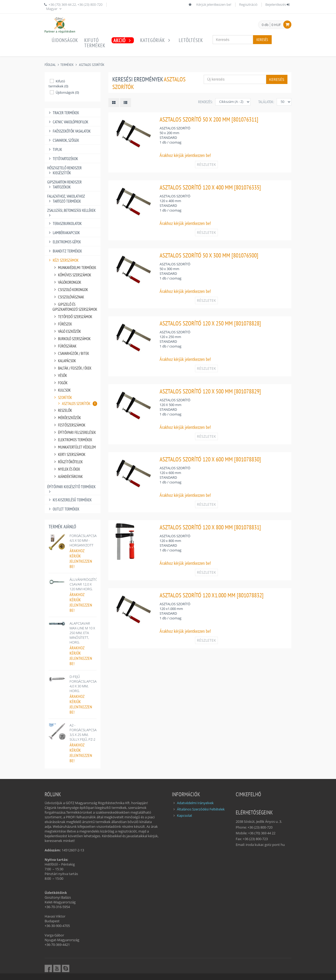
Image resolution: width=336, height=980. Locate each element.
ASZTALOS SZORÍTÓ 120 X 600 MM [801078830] (210, 459)
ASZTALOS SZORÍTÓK (92, 65)
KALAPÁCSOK (64, 361)
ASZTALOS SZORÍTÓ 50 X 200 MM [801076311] (209, 119)
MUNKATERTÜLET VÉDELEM (74, 447)
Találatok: (266, 102)
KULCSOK (62, 390)
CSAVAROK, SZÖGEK (63, 140)
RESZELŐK (62, 410)
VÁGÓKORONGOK (67, 282)
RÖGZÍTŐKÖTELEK (68, 462)
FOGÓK (60, 383)
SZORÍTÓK (62, 397)
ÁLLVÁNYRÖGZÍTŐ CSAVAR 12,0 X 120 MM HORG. (84, 584)
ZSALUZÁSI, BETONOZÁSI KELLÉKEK (71, 210)
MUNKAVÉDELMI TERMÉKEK (74, 268)
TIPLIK (55, 149)
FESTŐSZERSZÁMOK (69, 425)
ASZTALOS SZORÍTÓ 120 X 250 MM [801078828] (210, 323)
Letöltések (191, 40)
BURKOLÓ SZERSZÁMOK (72, 339)
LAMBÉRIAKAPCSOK (64, 233)
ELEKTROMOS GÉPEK (64, 242)
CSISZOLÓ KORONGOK (70, 290)
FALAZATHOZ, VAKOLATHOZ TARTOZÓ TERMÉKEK (66, 199)
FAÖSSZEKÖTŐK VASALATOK (69, 131)
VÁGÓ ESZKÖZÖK (67, 331)
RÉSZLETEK (206, 164)
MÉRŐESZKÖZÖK (67, 418)
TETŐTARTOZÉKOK (63, 159)
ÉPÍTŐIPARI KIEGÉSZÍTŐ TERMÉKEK (71, 487)
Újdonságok (65, 40)
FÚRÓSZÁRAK (64, 346)
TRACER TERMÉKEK (63, 113)
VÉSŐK (60, 375)
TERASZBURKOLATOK (64, 223)
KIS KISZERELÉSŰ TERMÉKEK (69, 500)
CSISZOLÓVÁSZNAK (68, 297)
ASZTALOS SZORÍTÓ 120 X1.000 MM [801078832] (212, 595)
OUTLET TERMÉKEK (63, 509)
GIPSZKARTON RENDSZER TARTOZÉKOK (64, 185)
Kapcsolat (185, 815)
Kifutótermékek (95, 43)
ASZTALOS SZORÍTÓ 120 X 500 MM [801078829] (210, 391)
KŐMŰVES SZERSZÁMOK (72, 275)
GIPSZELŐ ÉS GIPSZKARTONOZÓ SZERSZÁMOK (75, 307)
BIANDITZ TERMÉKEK (65, 251)
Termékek (67, 65)
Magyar (54, 9)
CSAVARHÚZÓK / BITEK (71, 353)
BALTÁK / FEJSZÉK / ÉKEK (72, 368)
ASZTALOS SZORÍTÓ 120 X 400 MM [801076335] (210, 187)
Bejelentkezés (278, 4)
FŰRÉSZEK (62, 324)
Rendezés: (205, 102)
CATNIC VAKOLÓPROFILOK (68, 122)
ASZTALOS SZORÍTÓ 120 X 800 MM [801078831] (210, 527)
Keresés (262, 40)
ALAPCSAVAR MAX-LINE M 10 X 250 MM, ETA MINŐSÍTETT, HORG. (82, 633)
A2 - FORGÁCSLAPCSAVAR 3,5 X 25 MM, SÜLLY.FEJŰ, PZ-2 (86, 732)
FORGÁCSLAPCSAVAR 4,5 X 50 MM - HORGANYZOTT (86, 540)
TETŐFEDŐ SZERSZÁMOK (72, 317)
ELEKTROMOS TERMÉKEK (72, 440)
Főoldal (50, 65)
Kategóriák (156, 40)
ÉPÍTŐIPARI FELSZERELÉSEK (74, 432)
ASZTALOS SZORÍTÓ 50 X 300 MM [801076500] (209, 255)
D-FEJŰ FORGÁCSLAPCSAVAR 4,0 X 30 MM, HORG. (86, 684)
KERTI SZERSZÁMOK (69, 454)
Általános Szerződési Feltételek (201, 809)
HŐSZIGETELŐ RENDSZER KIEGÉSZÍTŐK (64, 170)
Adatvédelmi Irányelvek (195, 803)
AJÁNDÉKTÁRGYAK (68, 476)
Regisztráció (248, 4)
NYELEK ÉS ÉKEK (66, 469)
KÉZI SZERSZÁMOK (63, 260)
